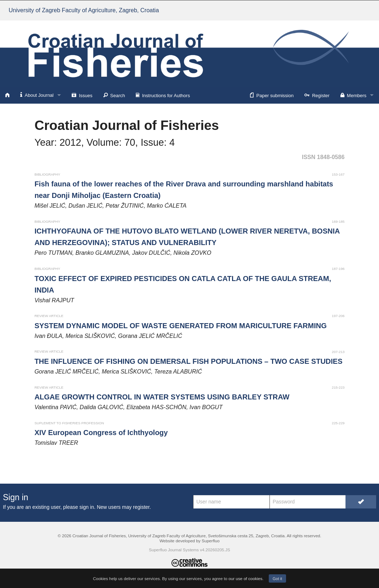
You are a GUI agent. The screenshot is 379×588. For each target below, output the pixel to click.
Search (114, 95)
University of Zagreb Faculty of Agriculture (84, 10)
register (141, 507)
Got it (277, 579)
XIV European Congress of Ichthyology (101, 433)
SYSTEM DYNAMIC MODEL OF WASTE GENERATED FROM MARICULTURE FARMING (181, 326)
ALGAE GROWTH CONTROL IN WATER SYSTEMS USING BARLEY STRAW (162, 397)
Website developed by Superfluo (190, 541)
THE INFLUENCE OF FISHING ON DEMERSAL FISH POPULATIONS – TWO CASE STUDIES (189, 361)
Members (353, 95)
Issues (82, 95)
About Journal (37, 95)
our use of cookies (245, 578)
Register (317, 95)
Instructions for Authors (163, 95)
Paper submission (272, 95)
